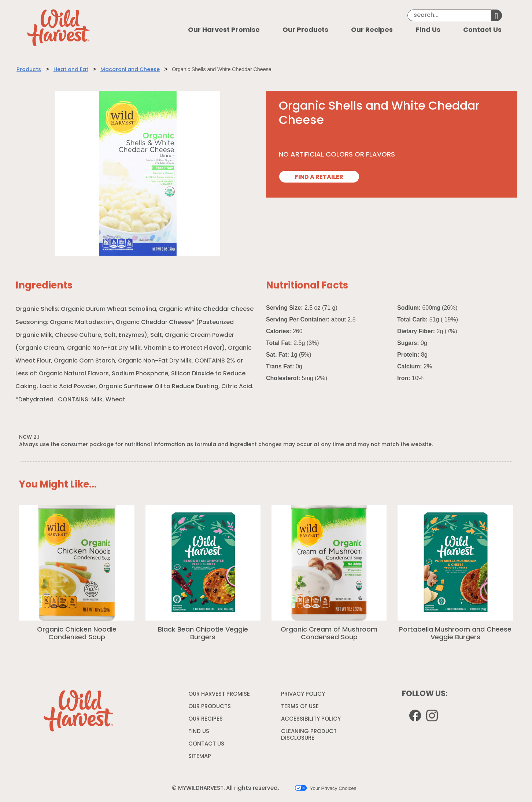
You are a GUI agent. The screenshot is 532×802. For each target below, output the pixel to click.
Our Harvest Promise (224, 30)
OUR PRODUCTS (210, 707)
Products (29, 70)
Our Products (305, 30)
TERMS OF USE (301, 708)
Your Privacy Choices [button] (326, 788)
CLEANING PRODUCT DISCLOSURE (309, 736)
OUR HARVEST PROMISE (219, 694)
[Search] (450, 15)
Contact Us (482, 30)
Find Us (428, 30)
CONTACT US (206, 744)
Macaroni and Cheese (130, 70)
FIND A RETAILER (319, 177)
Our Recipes (372, 30)
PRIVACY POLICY (304, 696)
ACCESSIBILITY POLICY (312, 721)
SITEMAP (200, 757)
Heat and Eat (71, 70)
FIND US (199, 732)
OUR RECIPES (206, 719)
